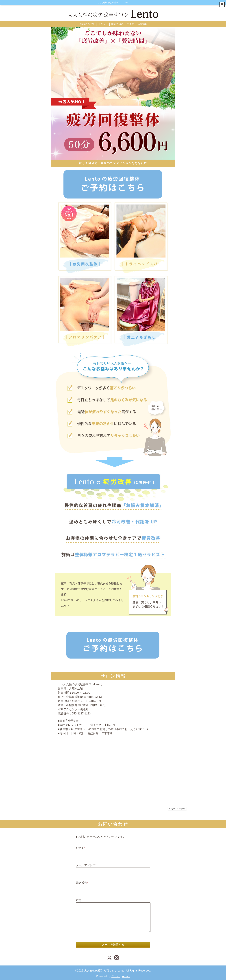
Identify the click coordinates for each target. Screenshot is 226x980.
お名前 (81, 848)
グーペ (116, 976)
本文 (79, 900)
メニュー (103, 24)
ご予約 (130, 24)
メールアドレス (86, 865)
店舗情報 (142, 24)
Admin (126, 976)
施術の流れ (117, 24)
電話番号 (82, 883)
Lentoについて (87, 24)
